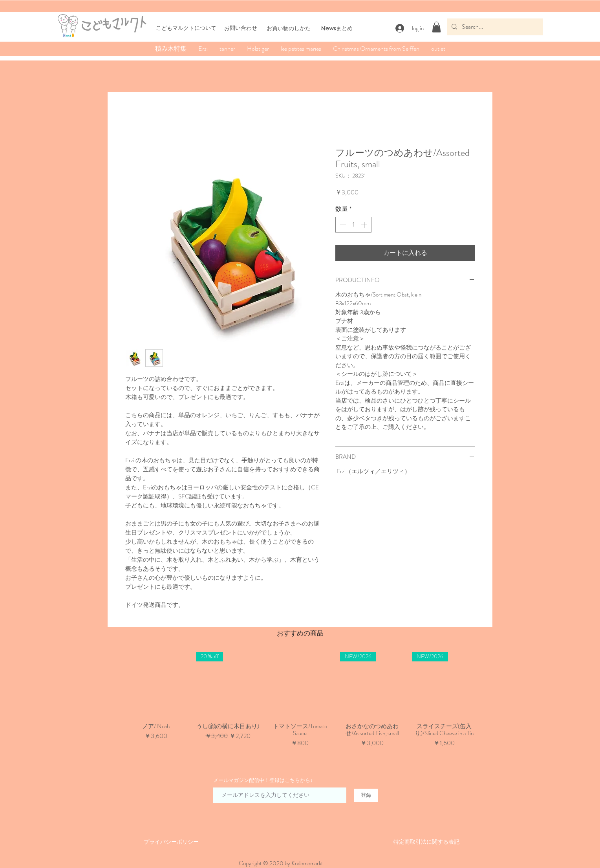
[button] (436, 27)
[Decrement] (342, 225)
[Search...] (494, 27)
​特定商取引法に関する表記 (426, 842)
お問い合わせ (241, 28)
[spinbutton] (353, 225)
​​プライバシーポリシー (171, 842)
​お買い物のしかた (289, 28)
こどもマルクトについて (186, 28)
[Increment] (365, 225)
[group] (300, 703)
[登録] (366, 795)
